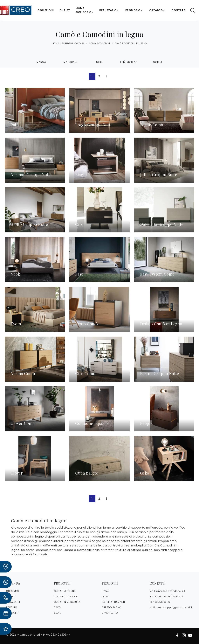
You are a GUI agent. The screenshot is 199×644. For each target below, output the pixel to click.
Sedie (57, 613)
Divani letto (110, 613)
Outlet (65, 10)
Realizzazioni (109, 10)
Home (56, 44)
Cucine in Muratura (67, 602)
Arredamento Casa (73, 43)
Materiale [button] (70, 62)
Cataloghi (158, 10)
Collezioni (46, 10)
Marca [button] (41, 62)
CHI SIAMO (13, 591)
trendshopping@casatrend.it (174, 607)
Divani (106, 591)
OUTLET (11, 596)
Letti (105, 596)
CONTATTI (12, 613)
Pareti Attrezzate (114, 602)
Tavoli (58, 607)
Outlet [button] (158, 62)
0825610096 (162, 602)
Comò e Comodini (100, 43)
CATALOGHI (13, 602)
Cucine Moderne (65, 591)
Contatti (179, 10)
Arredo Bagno (111, 607)
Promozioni (134, 10)
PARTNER (12, 607)
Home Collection (85, 10)
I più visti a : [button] (129, 62)
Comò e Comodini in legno (131, 43)
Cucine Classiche (65, 596)
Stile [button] (99, 62)
